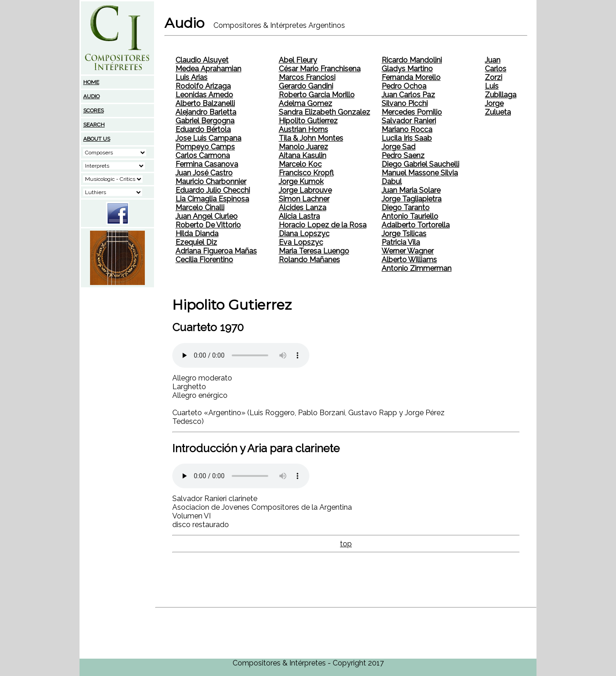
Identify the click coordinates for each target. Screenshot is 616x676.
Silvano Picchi (405, 103)
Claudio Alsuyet (202, 60)
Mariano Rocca (407, 129)
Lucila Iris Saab (407, 138)
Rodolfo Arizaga (203, 86)
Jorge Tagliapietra (412, 199)
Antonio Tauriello (410, 216)
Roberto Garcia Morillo (317, 95)
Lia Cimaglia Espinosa (212, 199)
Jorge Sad (398, 147)
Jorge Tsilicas (404, 234)
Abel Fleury (298, 60)
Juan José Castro (204, 173)
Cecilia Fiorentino (204, 260)
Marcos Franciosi (307, 77)
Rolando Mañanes (309, 260)
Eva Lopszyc (301, 242)
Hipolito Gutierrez (308, 121)
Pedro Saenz (403, 156)
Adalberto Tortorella (416, 225)
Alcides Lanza (303, 208)
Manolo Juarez (303, 147)
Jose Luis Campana (208, 138)
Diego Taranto (406, 208)
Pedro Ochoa (404, 86)
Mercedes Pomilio (412, 112)
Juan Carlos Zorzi (496, 69)
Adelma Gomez (305, 103)
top (346, 544)
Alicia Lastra (299, 216)
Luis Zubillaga (501, 90)
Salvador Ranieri (409, 121)
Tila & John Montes (311, 138)
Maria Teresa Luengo (314, 251)
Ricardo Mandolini (412, 60)
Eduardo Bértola (203, 129)
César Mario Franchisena (320, 69)
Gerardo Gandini (306, 86)
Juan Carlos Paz (408, 95)
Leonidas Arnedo (204, 95)
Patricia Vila (401, 242)
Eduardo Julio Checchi (213, 190)
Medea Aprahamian (208, 69)
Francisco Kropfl (306, 173)
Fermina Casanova (207, 164)
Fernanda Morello (411, 77)
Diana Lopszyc (304, 234)
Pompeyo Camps (205, 147)
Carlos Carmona (203, 156)
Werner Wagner (408, 251)
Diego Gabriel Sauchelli (420, 164)
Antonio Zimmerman (417, 268)
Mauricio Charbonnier (211, 182)
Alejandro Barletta (206, 112)
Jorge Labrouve (305, 190)
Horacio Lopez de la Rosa (323, 225)
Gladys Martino (407, 69)
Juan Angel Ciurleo (207, 216)
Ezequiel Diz (196, 242)
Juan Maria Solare (411, 190)
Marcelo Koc (300, 164)
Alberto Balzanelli (205, 103)
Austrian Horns (303, 129)
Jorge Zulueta (498, 108)
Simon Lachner (304, 199)
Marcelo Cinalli (200, 208)
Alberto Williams (409, 260)
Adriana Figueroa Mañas (216, 251)
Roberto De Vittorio (208, 225)
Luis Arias (191, 77)
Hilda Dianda (197, 234)
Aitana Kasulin (303, 156)
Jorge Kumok (301, 182)
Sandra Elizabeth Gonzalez (324, 112)
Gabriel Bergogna (205, 121)
